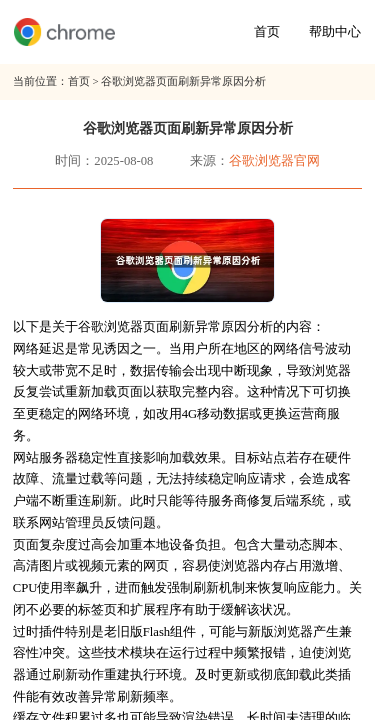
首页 (267, 32)
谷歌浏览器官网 (274, 161)
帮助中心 (335, 32)
